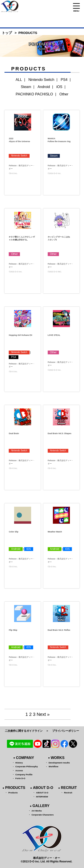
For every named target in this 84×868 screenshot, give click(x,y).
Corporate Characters (43, 815)
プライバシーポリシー (66, 731)
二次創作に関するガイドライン (24, 731)
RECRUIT (69, 788)
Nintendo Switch (41, 80)
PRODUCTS (15, 788)
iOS (59, 87)
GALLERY (41, 806)
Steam (26, 87)
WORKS (58, 758)
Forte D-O (20, 778)
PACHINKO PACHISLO (34, 94)
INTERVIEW (42, 797)
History (19, 763)
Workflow (53, 766)
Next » (43, 714)
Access (19, 770)
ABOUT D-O (43, 788)
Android (44, 87)
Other (64, 94)
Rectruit (68, 793)
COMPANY (25, 758)
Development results (59, 763)
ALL (19, 80)
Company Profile (24, 774)
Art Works (37, 811)
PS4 (64, 80)
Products (13, 793)
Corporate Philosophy (27, 766)
